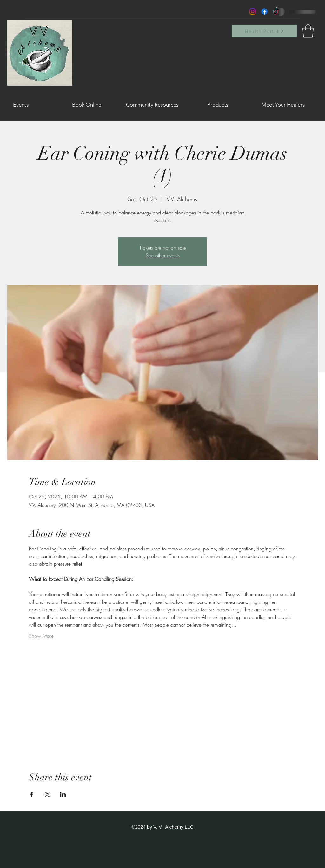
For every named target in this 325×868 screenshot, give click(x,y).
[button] (308, 31)
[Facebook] (264, 11)
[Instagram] (253, 11)
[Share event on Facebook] (32, 794)
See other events (163, 255)
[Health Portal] (264, 31)
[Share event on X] (47, 794)
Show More (41, 636)
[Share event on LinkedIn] (63, 794)
